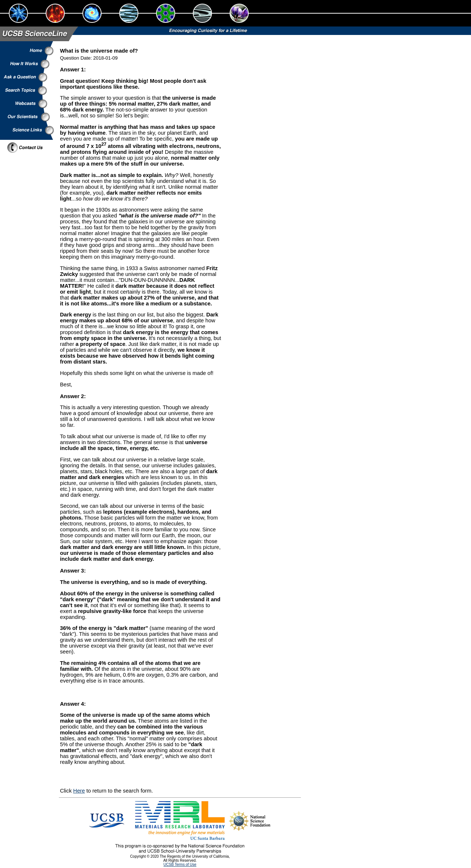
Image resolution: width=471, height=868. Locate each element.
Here (79, 791)
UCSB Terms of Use (180, 865)
